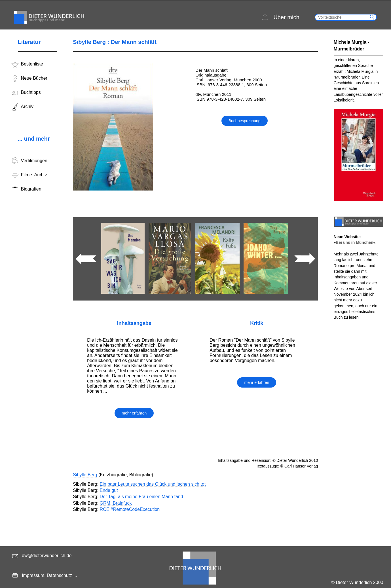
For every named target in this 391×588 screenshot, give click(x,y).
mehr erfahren (134, 413)
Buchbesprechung (245, 121)
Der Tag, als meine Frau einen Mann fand (141, 497)
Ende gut (109, 490)
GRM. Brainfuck (116, 503)
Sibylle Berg (85, 475)
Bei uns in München (354, 242)
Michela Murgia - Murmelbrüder (351, 46)
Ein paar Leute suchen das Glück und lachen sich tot (153, 484)
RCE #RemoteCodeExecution (130, 509)
